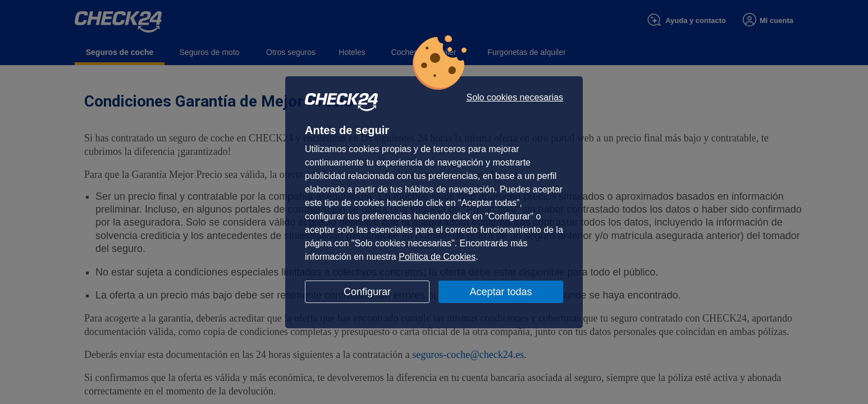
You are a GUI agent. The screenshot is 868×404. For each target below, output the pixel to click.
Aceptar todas (501, 292)
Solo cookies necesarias (515, 98)
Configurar (367, 292)
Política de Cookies (437, 257)
